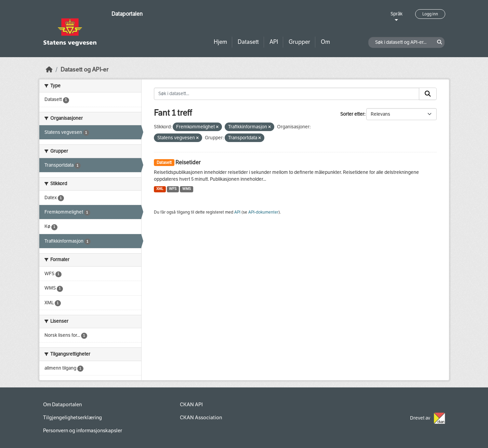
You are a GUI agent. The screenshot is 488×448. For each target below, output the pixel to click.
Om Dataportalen (62, 405)
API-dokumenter (263, 212)
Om (325, 42)
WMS (187, 189)
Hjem (220, 42)
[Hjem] (49, 70)
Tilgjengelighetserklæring (72, 418)
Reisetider (188, 162)
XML (160, 189)
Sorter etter (352, 114)
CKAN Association (201, 418)
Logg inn (430, 14)
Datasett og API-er (84, 70)
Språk (397, 14)
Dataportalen (127, 14)
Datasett (248, 42)
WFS (173, 189)
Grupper (299, 42)
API (274, 42)
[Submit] (428, 94)
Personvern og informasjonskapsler (83, 431)
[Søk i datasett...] (287, 94)
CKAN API (191, 405)
